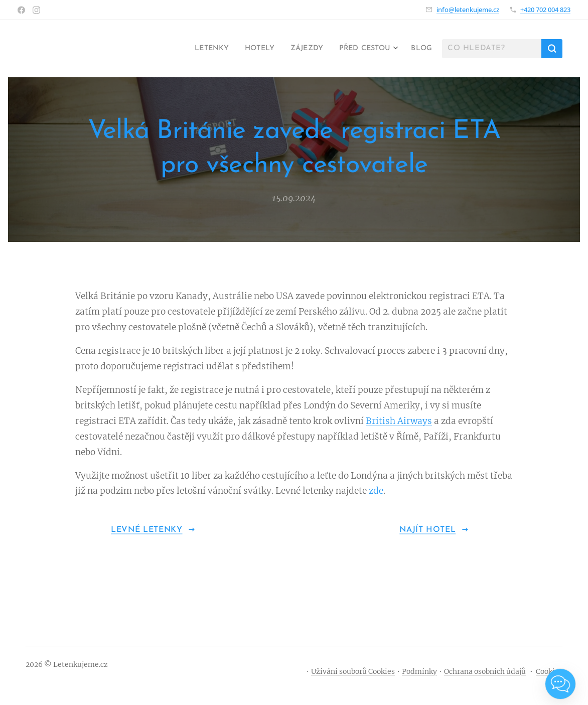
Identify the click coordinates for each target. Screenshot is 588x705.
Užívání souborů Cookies (353, 671)
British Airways (399, 421)
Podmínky (419, 671)
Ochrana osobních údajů (485, 671)
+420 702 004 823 (545, 10)
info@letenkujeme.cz (468, 10)
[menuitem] (194, 49)
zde (376, 491)
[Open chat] (560, 684)
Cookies (549, 671)
